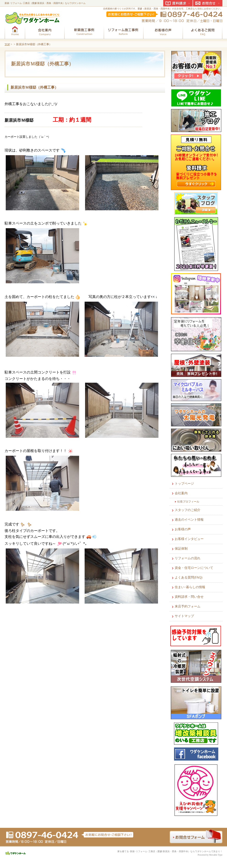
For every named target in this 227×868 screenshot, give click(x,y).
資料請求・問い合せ (189, 597)
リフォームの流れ (188, 558)
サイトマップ (184, 616)
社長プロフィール (188, 502)
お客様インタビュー (189, 539)
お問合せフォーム (196, 836)
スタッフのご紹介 (188, 510)
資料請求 (178, 3)
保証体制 (181, 549)
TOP (7, 44)
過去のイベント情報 (189, 520)
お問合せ (208, 3)
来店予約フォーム (188, 606)
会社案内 (181, 493)
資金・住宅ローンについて (194, 568)
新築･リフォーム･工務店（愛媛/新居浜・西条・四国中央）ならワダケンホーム (45, 3)
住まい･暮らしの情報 (190, 587)
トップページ (184, 484)
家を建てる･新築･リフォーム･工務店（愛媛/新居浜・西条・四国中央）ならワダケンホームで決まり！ (170, 851)
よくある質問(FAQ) (188, 577)
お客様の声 (183, 529)
